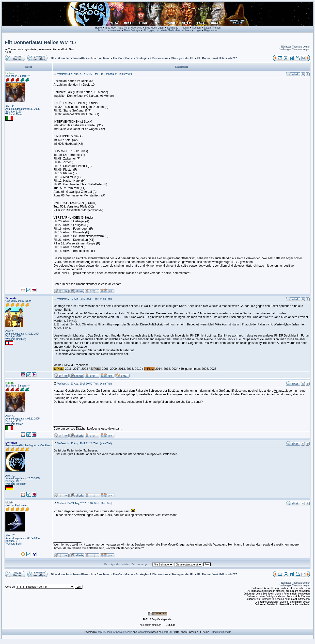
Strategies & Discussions (152, 58)
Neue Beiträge (132, 30)
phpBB (166, 632)
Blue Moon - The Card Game (115, 58)
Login (198, 30)
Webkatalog (144, 632)
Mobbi (9, 502)
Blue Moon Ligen (154, 28)
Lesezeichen (114, 30)
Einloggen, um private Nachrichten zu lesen (167, 30)
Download (173, 28)
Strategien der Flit (183, 58)
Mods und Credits (221, 632)
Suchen (196, 28)
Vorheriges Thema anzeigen (295, 49)
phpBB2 (102, 632)
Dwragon (11, 443)
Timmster (11, 298)
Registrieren (211, 30)
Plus (109, 632)
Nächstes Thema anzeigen (296, 47)
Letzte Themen (213, 28)
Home (99, 28)
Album (185, 28)
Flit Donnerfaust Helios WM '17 (41, 42)
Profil (100, 30)
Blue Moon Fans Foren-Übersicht (123, 28)
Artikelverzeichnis (123, 632)
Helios (9, 73)
